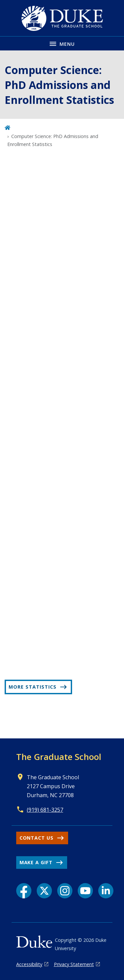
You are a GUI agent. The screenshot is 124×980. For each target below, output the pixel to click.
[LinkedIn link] (106, 891)
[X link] (44, 891)
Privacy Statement (74, 964)
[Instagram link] (65, 891)
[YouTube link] (85, 891)
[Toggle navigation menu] (62, 43)
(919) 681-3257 (45, 810)
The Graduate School (59, 757)
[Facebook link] (24, 891)
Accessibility (29, 964)
